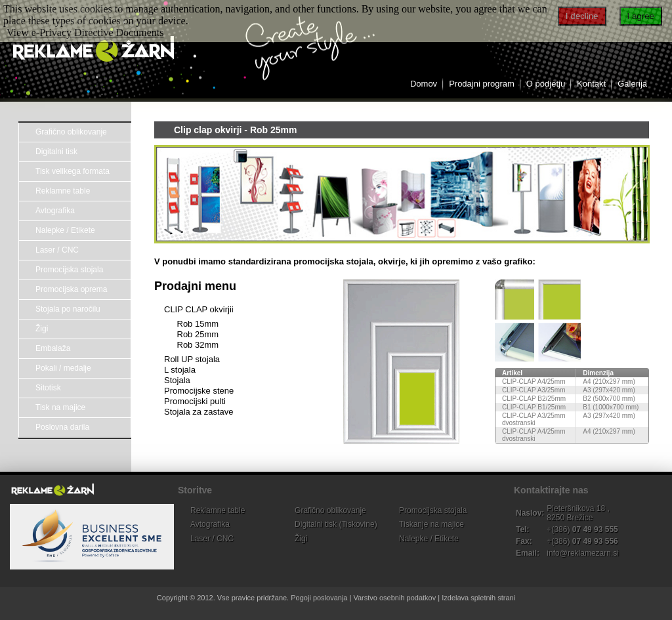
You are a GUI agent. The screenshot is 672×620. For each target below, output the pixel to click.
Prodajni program (482, 84)
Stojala (177, 380)
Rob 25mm (198, 334)
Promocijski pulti (195, 401)
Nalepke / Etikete (65, 230)
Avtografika (55, 211)
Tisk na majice (60, 407)
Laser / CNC (57, 250)
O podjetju (546, 84)
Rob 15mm (198, 324)
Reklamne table (63, 191)
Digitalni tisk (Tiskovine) (336, 524)
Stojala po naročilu (68, 309)
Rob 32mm (198, 345)
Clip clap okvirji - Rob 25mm (236, 130)
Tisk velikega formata (73, 171)
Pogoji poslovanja (319, 598)
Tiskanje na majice (431, 524)
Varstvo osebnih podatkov (394, 598)
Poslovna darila (62, 427)
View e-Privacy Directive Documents (85, 32)
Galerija (632, 84)
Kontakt (591, 84)
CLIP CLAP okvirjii (199, 309)
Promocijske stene (199, 391)
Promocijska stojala (69, 270)
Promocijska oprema (71, 289)
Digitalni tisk (56, 152)
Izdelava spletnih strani (478, 598)
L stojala (180, 370)
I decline (582, 16)
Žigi (42, 329)
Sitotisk (48, 388)
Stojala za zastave (199, 412)
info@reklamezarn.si (583, 553)
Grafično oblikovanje (71, 132)
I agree (641, 16)
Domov (424, 84)
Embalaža (53, 348)
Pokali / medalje (63, 368)
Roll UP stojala (192, 359)
